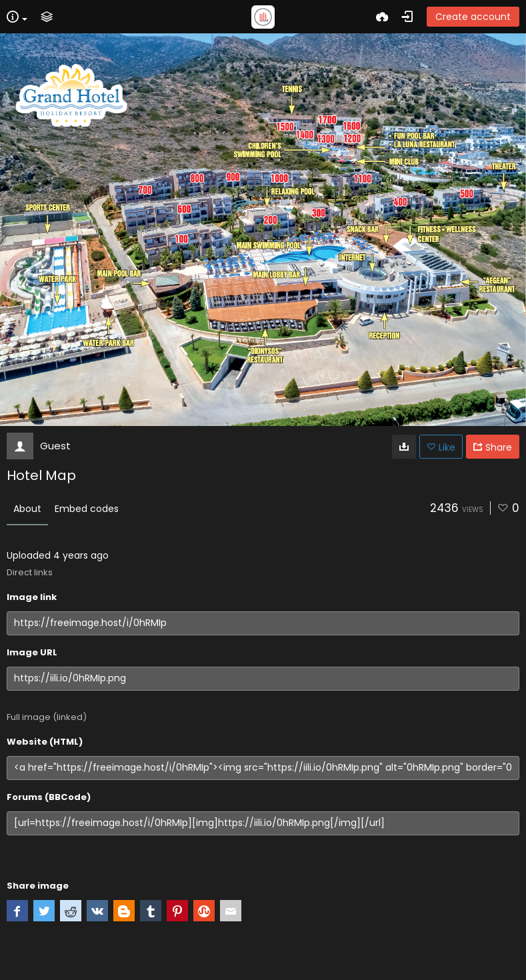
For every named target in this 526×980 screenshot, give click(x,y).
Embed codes (87, 509)
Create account (473, 17)
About (27, 509)
